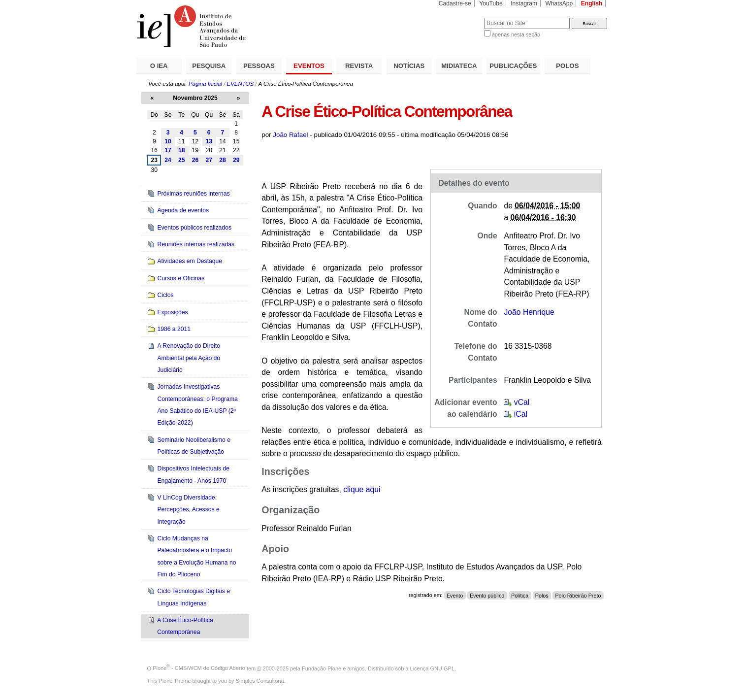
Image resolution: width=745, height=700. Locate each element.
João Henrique (529, 312)
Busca (460, 17)
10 (168, 141)
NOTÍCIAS (409, 66)
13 (209, 141)
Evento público (487, 595)
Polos (542, 595)
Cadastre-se (455, 3)
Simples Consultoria (260, 681)
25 (182, 160)
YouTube (491, 3)
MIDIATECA (459, 66)
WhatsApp (559, 3)
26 (195, 160)
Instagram (524, 3)
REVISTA (359, 66)
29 (236, 160)
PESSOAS (259, 66)
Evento (455, 595)
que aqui (362, 489)
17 (168, 150)
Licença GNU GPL (432, 668)
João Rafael (290, 135)
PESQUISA (209, 66)
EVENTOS (309, 66)
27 (209, 160)
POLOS (567, 66)
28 (223, 160)
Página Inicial (205, 84)
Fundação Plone (322, 668)
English (592, 3)
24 (168, 160)
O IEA (159, 66)
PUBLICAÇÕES (513, 66)
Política (520, 595)
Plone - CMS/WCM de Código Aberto (199, 668)
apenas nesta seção (516, 34)
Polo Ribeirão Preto (578, 595)
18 (182, 150)
